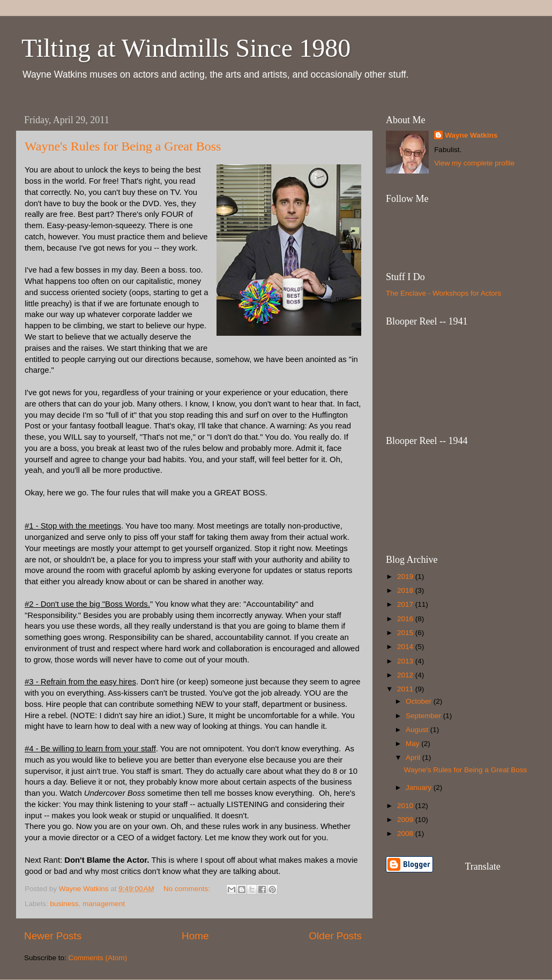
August (418, 730)
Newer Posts (53, 936)
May (413, 744)
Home (195, 936)
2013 (406, 661)
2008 (406, 834)
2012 (406, 675)
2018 (406, 590)
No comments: (188, 889)
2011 (406, 689)
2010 (406, 806)
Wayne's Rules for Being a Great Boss (123, 146)
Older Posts (335, 936)
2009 (406, 820)
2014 (406, 647)
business (64, 904)
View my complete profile (474, 163)
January (420, 787)
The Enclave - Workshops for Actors (443, 293)
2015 (406, 633)
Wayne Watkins (471, 135)
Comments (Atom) (98, 958)
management (104, 904)
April (414, 757)
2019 (406, 576)
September (424, 716)
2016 (406, 619)
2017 (406, 604)
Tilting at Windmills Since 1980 (186, 48)
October (420, 701)
